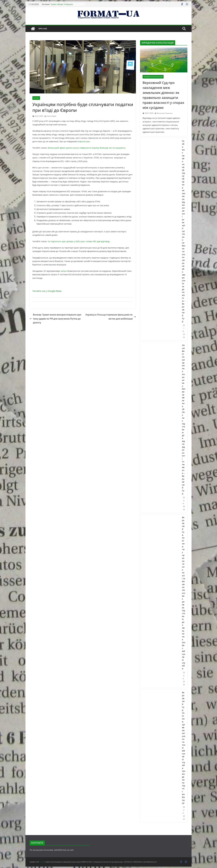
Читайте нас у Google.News (47, 291)
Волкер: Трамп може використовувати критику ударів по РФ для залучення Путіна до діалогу (55, 319)
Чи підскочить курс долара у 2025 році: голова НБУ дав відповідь (79, 241)
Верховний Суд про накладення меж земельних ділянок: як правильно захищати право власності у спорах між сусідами (163, 95)
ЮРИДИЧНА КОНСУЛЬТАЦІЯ (153, 77)
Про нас (43, 29)
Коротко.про (84, 141)
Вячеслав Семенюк (165, 113)
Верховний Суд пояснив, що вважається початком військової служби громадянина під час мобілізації (184, 748)
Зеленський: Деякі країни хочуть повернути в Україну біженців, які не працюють (87, 148)
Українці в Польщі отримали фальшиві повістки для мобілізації (111, 317)
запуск (64, 271)
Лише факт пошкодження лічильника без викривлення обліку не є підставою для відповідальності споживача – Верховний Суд (184, 419)
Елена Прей (51, 116)
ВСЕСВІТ (36, 98)
